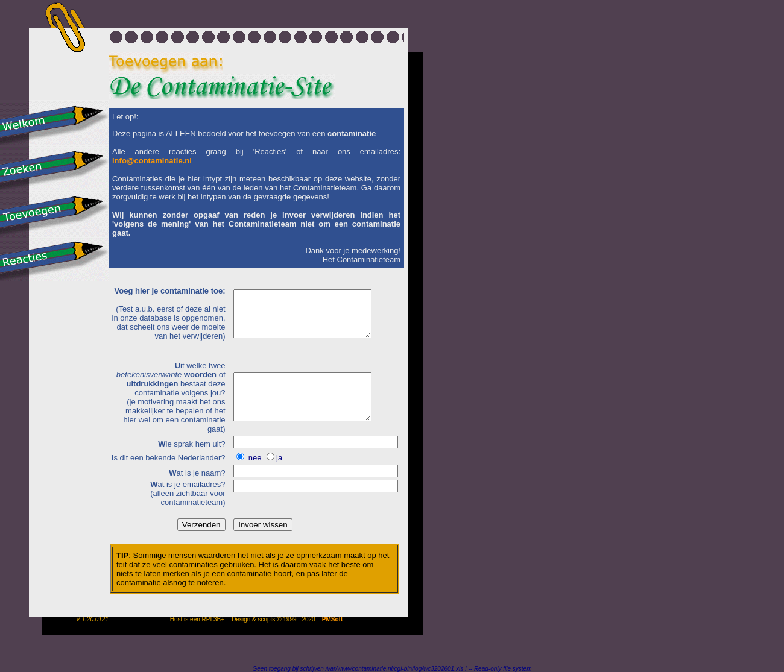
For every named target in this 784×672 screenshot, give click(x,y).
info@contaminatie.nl (152, 161)
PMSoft (332, 619)
